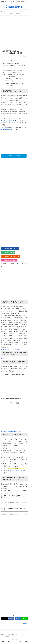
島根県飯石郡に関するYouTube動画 (13, 70)
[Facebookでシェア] (11, 618)
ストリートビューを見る (14, 156)
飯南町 (3, 359)
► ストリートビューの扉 (18, 471)
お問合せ (15, 639)
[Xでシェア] (4, 618)
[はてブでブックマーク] (18, 618)
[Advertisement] (14, 33)
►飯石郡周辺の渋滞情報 (8, 252)
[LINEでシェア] (25, 618)
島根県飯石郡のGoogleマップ (12, 64)
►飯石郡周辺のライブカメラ (9, 260)
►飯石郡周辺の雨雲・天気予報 (10, 248)
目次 (12, 60)
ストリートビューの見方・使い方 (13, 72)
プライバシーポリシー (21, 635)
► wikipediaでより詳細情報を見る (11, 349)
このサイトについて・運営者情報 (8, 636)
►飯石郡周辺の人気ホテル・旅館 (11, 256)
